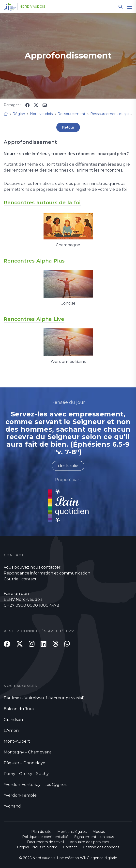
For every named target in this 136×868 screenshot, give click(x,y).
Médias (99, 832)
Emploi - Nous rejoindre (37, 847)
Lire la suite (68, 466)
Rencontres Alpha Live (34, 319)
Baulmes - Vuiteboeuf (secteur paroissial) (44, 698)
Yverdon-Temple (20, 795)
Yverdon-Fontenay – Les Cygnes (35, 785)
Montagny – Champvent (28, 752)
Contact (70, 847)
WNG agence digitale (98, 858)
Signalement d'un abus (94, 837)
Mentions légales (72, 832)
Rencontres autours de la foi (42, 203)
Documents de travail (45, 842)
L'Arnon (11, 730)
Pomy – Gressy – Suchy (26, 774)
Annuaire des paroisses (89, 842)
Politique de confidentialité (45, 837)
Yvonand (12, 806)
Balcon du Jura (19, 709)
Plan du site (41, 832)
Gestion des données (101, 847)
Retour (68, 127)
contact (29, 579)
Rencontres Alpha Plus (34, 261)
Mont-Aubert (17, 741)
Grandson (13, 720)
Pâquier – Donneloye (24, 763)
